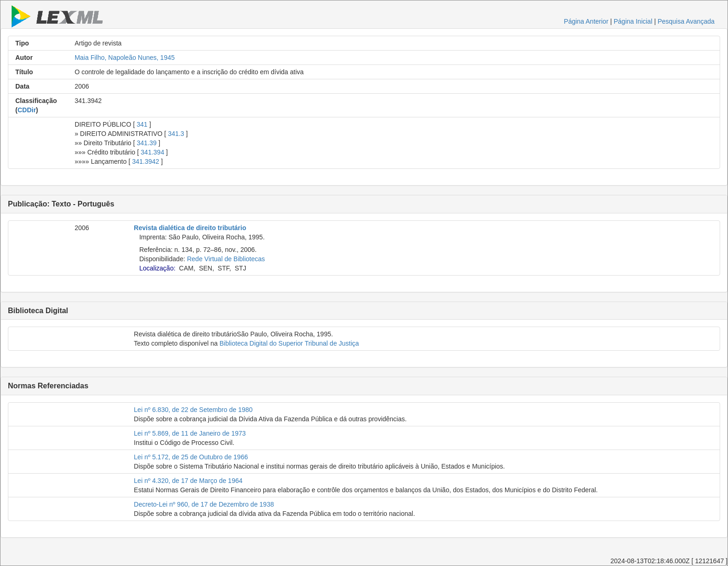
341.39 (147, 143)
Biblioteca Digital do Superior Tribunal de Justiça (289, 343)
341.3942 (145, 161)
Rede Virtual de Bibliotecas (226, 259)
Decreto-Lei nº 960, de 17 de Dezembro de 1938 (204, 504)
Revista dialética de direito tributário (190, 228)
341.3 (176, 134)
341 (142, 124)
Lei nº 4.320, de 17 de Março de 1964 (188, 481)
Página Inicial (633, 21)
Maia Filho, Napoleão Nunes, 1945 (125, 58)
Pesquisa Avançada (686, 21)
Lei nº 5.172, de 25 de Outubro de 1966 (191, 457)
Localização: (157, 268)
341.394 (153, 152)
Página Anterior (586, 21)
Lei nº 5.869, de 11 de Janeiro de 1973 (190, 433)
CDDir (27, 110)
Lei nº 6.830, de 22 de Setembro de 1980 (193, 410)
